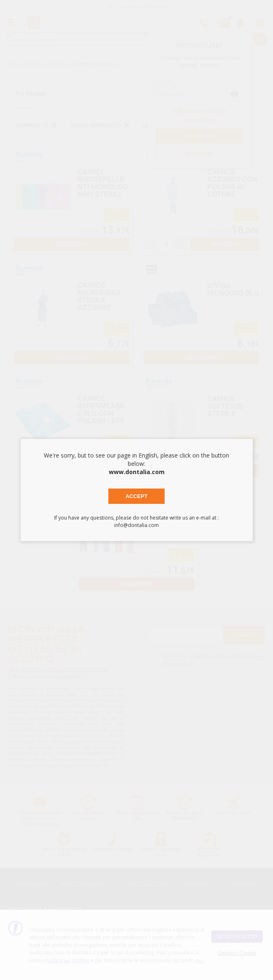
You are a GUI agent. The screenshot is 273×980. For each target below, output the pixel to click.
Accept (136, 496)
